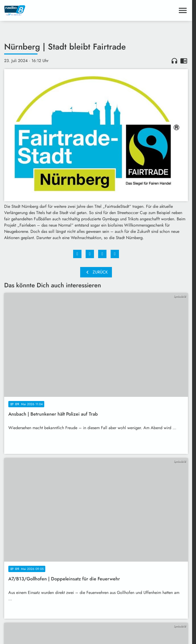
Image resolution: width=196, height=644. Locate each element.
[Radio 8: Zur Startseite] (50, 10)
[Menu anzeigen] (183, 10)
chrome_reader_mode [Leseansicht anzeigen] (184, 61)
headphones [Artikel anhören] (174, 61)
